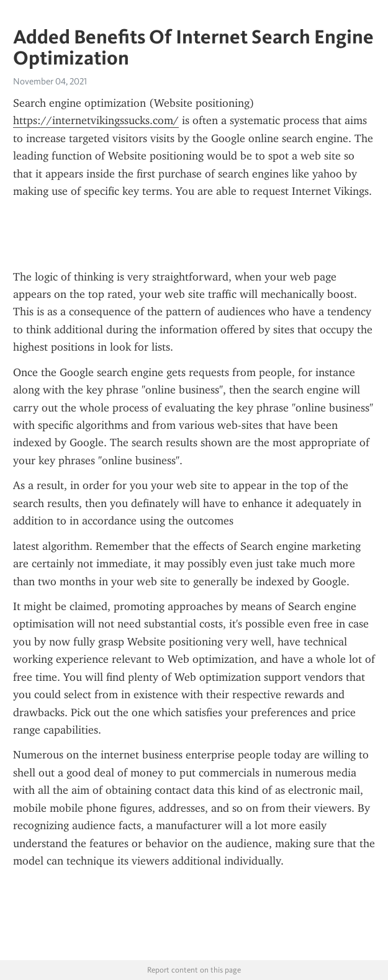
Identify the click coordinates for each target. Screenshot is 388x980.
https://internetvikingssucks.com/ (96, 120)
